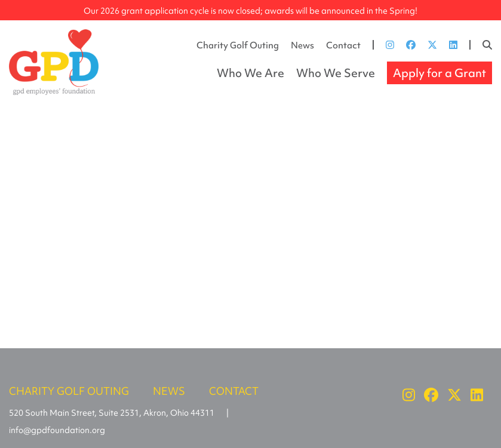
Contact (343, 45)
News (302, 45)
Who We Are (250, 73)
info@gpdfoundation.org (57, 430)
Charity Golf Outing (238, 45)
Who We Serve (336, 73)
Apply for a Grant (439, 73)
